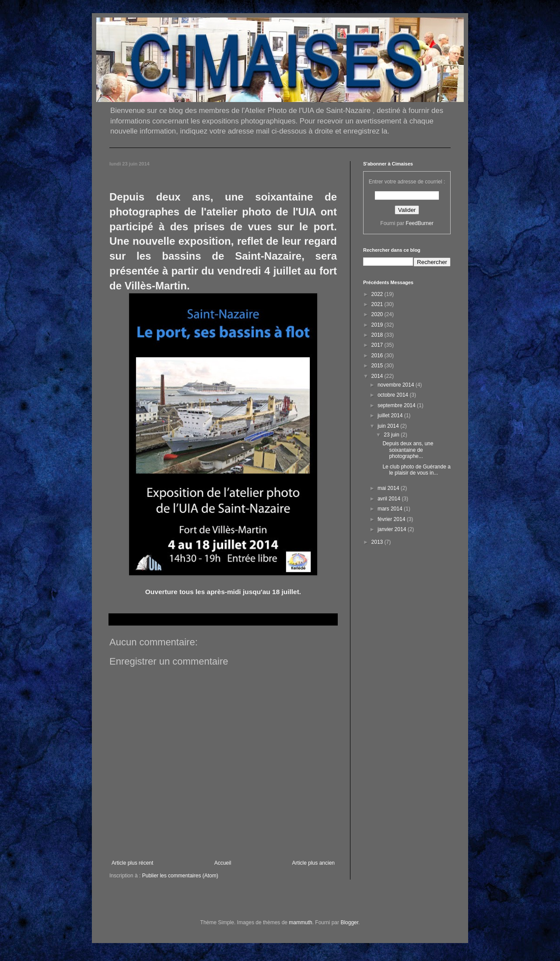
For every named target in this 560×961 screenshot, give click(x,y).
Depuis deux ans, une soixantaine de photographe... (408, 450)
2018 (378, 335)
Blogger (349, 922)
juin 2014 (389, 426)
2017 (378, 345)
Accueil (223, 863)
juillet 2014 (391, 415)
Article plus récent (132, 863)
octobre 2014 (394, 395)
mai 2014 (389, 488)
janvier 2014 (393, 529)
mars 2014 (391, 509)
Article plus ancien (313, 863)
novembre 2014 (397, 385)
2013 (378, 542)
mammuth (300, 922)
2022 (378, 294)
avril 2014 (390, 499)
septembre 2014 (397, 405)
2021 (378, 304)
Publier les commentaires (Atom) (180, 876)
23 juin (392, 435)
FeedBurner (419, 223)
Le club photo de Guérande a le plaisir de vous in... (416, 470)
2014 (378, 376)
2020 (378, 314)
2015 (378, 366)
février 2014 (392, 519)
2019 (378, 325)
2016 (378, 356)
